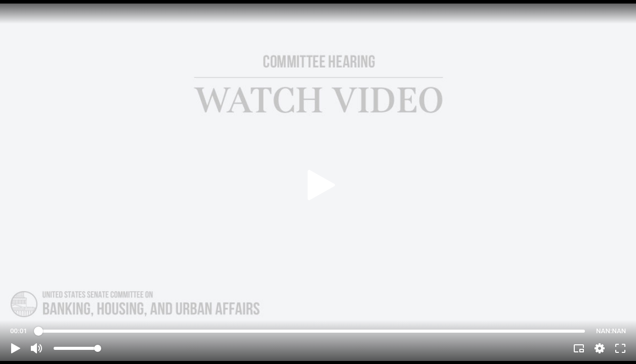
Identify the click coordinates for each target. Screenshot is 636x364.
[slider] (312, 331)
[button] (16, 348)
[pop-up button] (600, 348)
